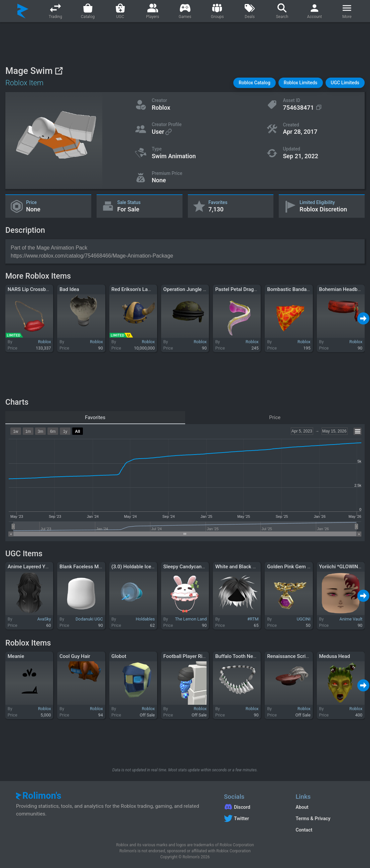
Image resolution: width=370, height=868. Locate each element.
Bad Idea (69, 289)
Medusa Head (334, 656)
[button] (255, 83)
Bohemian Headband (342, 289)
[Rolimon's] (23, 11)
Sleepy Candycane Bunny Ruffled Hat (205, 567)
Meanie (16, 656)
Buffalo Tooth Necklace (241, 656)
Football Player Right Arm (192, 656)
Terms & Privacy (313, 818)
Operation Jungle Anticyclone (196, 289)
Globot (119, 656)
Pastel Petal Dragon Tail (242, 289)
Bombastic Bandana (290, 289)
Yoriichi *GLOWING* (341, 567)
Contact (304, 830)
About (302, 807)
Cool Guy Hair (75, 656)
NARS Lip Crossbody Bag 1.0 (40, 289)
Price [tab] (275, 417)
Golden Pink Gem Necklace (297, 567)
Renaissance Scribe (289, 656)
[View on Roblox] (59, 71)
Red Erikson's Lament (135, 289)
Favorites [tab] (95, 417)
